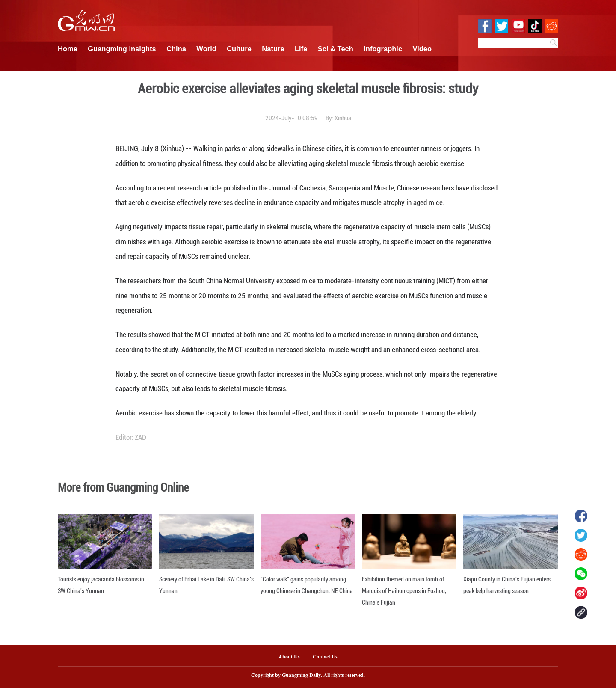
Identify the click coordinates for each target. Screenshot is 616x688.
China (176, 49)
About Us (289, 657)
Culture (239, 49)
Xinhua (343, 118)
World (206, 49)
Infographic (383, 49)
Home (68, 49)
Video (422, 49)
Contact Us (328, 657)
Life (301, 49)
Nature (273, 49)
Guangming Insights (122, 49)
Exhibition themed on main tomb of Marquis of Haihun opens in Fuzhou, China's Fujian (404, 591)
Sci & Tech (336, 49)
